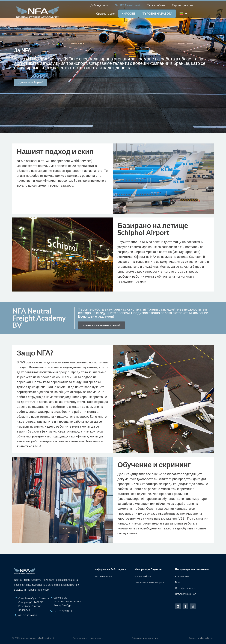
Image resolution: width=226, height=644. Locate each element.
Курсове (128, 13)
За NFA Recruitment (128, 5)
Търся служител (182, 5)
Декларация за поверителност (88, 638)
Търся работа (156, 5)
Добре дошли (99, 5)
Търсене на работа (157, 13)
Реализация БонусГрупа (201, 638)
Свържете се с (105, 13)
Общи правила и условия (145, 638)
